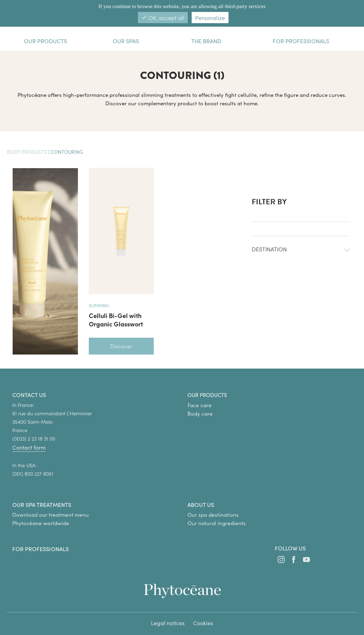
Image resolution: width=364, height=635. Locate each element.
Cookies (203, 623)
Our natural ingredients (217, 523)
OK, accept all (163, 18)
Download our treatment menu (51, 515)
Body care (200, 414)
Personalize (210, 18)
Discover (121, 346)
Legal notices (168, 623)
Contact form (29, 447)
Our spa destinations (213, 515)
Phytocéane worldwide (41, 523)
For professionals (41, 549)
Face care (200, 405)
